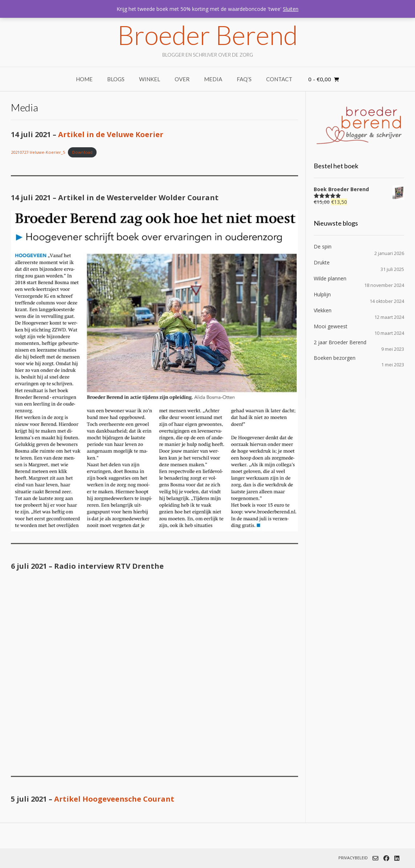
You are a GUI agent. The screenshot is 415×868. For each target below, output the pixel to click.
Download (82, 152)
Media (213, 79)
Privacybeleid (353, 858)
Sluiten (291, 9)
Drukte (322, 262)
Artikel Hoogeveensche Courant (114, 799)
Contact (279, 79)
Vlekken (323, 310)
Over (182, 79)
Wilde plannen (330, 278)
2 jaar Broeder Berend (340, 342)
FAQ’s (244, 79)
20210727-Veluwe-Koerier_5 (38, 152)
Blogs (116, 79)
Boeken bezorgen (335, 358)
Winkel (150, 79)
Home (84, 79)
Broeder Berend (207, 35)
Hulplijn (322, 294)
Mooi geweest (331, 326)
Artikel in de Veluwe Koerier (111, 134)
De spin (323, 246)
